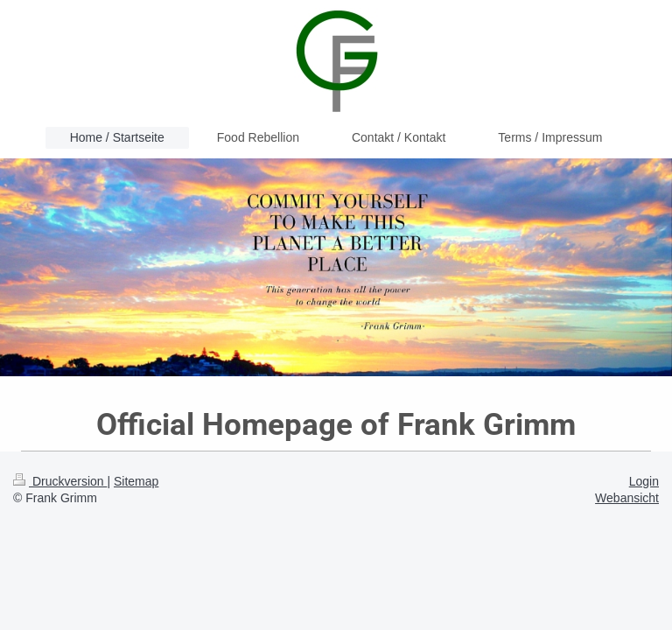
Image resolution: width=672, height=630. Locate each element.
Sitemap (136, 481)
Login (644, 481)
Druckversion (60, 481)
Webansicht (627, 498)
